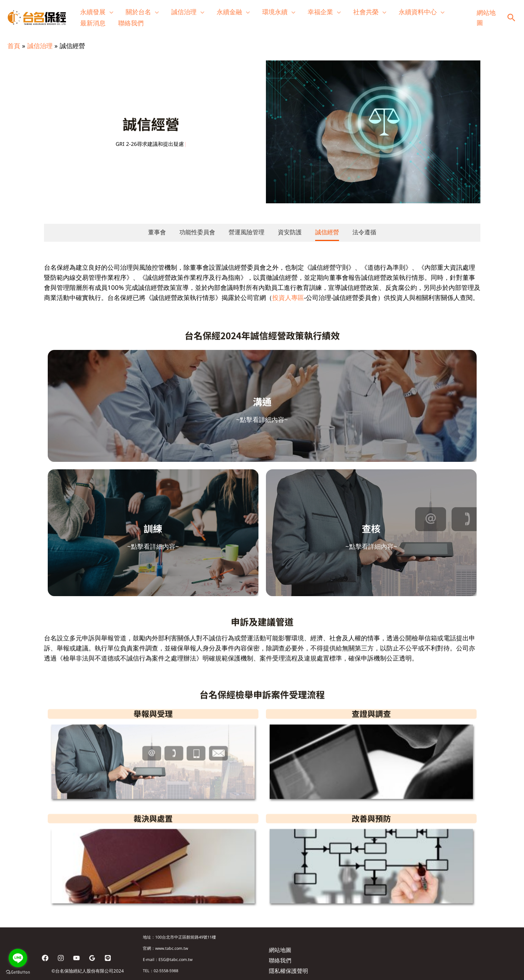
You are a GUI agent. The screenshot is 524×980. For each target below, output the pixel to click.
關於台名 (138, 12)
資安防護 (290, 232)
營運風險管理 (247, 232)
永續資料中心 (418, 12)
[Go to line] (18, 958)
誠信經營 (327, 232)
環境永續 (275, 12)
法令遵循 (364, 232)
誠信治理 (184, 12)
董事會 (157, 232)
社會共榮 (366, 12)
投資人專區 (288, 298)
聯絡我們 (131, 23)
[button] (511, 18)
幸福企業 (320, 12)
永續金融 (229, 12)
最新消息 (93, 23)
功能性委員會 (197, 232)
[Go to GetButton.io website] (18, 972)
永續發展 (93, 12)
